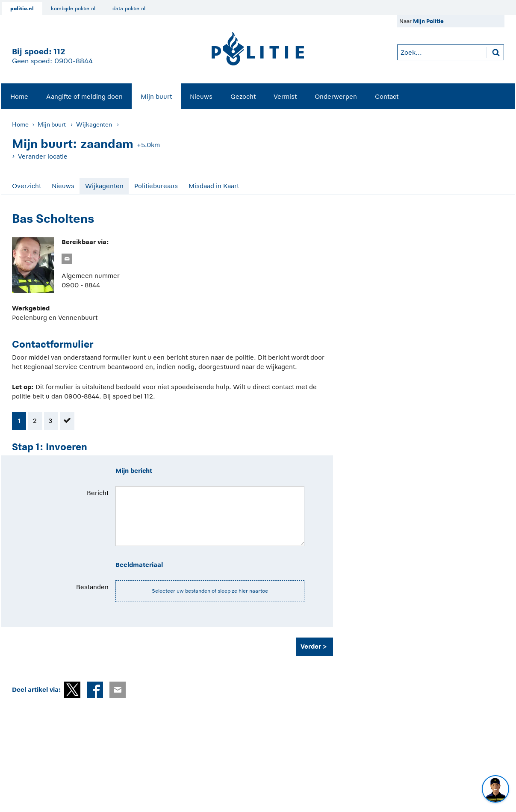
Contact (387, 96)
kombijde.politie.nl (73, 9)
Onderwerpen (336, 96)
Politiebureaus (156, 186)
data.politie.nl (129, 9)
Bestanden (92, 587)
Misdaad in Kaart (214, 186)
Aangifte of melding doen (84, 96)
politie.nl (22, 9)
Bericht (98, 493)
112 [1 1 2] (59, 52)
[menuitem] (19, 96)
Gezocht (243, 96)
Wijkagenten (94, 124)
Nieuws (201, 96)
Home (19, 96)
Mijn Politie (428, 21)
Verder (311, 646)
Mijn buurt (156, 96)
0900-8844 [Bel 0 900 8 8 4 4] (74, 61)
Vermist (285, 96)
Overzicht (27, 186)
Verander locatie (43, 156)
